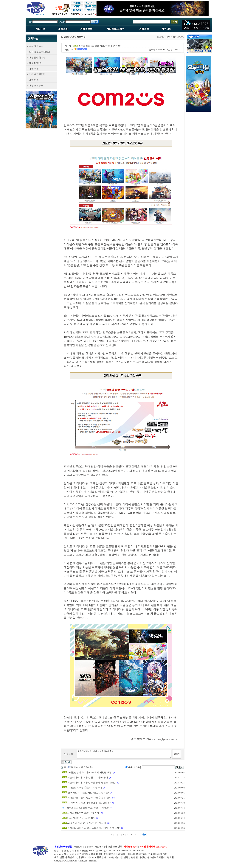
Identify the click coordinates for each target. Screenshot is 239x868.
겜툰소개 (89, 847)
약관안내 (78, 847)
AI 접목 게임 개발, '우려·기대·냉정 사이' (87, 823)
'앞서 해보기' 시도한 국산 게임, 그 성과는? (88, 793)
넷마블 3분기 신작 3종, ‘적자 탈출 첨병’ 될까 (89, 798)
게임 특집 (34, 69)
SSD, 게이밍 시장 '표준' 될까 (81, 818)
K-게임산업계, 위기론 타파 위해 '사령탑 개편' (90, 772)
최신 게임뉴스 (36, 46)
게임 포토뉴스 (36, 85)
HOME (160, 37)
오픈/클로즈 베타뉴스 (40, 52)
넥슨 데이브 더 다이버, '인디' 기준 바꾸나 (88, 777)
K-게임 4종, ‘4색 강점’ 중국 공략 (84, 813)
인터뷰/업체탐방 (37, 74)
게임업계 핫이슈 (37, 57)
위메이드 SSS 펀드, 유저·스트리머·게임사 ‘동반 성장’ (93, 828)
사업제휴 (99, 847)
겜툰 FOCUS (35, 63)
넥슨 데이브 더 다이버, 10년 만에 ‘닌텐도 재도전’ (92, 783)
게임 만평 (34, 80)
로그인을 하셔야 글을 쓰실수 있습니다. (124, 754)
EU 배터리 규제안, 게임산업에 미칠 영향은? (89, 803)
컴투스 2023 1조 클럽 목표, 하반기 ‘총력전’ (88, 808)
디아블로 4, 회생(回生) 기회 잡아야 (85, 788)
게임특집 (170, 37)
